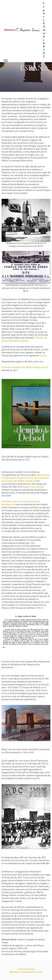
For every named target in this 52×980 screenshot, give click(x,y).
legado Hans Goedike (33, 487)
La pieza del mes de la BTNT (44, 30)
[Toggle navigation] (6, 61)
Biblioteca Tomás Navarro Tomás (26, 972)
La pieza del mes (26, 969)
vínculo (43, 356)
